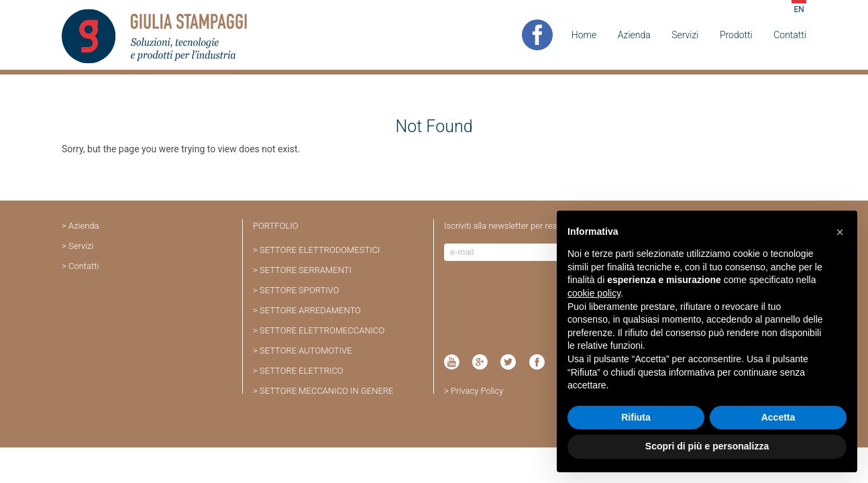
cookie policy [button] (594, 293)
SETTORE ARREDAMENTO (310, 310)
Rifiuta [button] (636, 417)
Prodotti (736, 35)
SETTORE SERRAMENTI (306, 270)
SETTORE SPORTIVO (300, 290)
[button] (840, 232)
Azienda (634, 35)
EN (799, 9)
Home (584, 35)
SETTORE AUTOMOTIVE (306, 351)
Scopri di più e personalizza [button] (707, 446)
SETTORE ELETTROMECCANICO (322, 330)
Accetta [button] (778, 417)
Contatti (790, 35)
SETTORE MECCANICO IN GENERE (326, 391)
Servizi (685, 35)
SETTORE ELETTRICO (302, 371)
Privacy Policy (477, 391)
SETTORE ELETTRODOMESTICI (320, 250)
